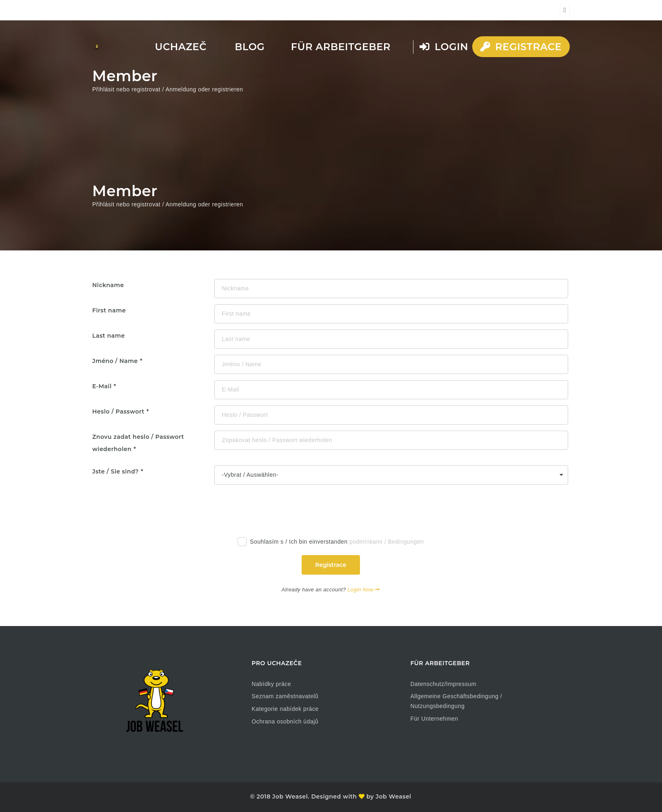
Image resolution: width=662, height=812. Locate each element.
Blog (250, 47)
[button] (18, 794)
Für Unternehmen (434, 719)
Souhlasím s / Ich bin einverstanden (331, 543)
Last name (109, 336)
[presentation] (278, 507)
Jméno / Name (115, 361)
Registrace (521, 47)
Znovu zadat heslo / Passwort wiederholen (138, 443)
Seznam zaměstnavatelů (285, 696)
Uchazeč (181, 47)
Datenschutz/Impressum (443, 684)
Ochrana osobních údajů (285, 721)
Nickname (108, 285)
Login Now (364, 590)
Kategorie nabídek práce (285, 709)
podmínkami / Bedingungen (387, 542)
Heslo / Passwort (118, 412)
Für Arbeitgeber (341, 47)
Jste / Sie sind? (116, 471)
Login (444, 47)
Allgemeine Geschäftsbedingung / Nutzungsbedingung (456, 701)
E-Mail (102, 386)
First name (109, 310)
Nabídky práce (272, 684)
